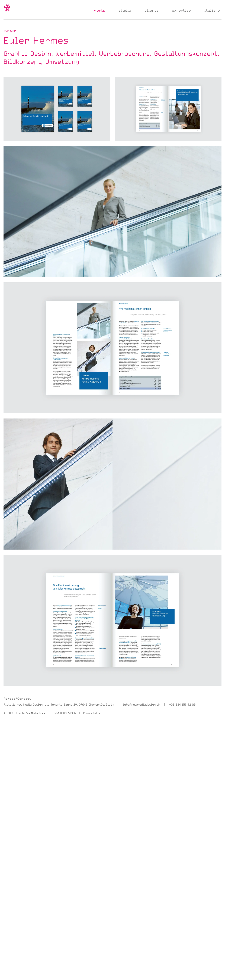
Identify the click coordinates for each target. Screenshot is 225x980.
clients (152, 10)
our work (10, 31)
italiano (212, 10)
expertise (181, 10)
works (100, 10)
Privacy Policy (92, 713)
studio (125, 10)
